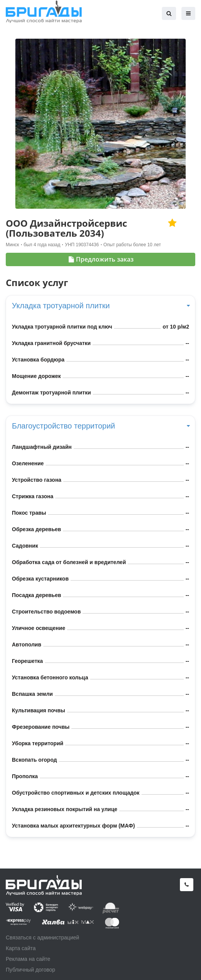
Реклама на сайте (28, 959)
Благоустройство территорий (100, 426)
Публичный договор (30, 970)
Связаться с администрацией (42, 937)
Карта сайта (21, 948)
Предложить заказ (101, 259)
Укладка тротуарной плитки (100, 306)
